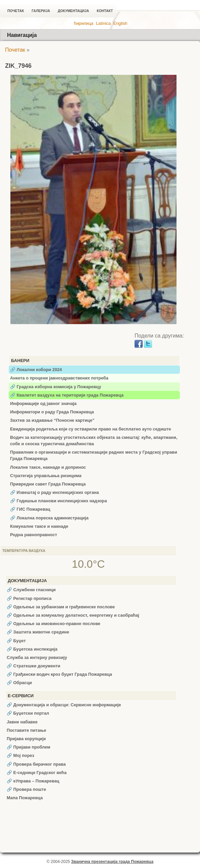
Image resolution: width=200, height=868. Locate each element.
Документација (73, 11)
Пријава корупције (26, 739)
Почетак (16, 11)
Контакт (105, 11)
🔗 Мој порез (20, 755)
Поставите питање (27, 730)
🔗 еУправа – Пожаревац (33, 781)
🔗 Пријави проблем (29, 747)
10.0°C (88, 564)
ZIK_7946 (18, 66)
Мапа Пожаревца (25, 798)
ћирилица (84, 23)
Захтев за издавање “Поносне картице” (52, 420)
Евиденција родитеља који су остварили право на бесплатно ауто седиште (91, 429)
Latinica (103, 23)
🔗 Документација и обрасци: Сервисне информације (64, 705)
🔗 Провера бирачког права (36, 764)
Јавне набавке (22, 722)
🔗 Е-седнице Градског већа (37, 773)
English (120, 23)
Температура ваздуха (24, 551)
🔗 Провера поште (26, 789)
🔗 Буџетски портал (28, 713)
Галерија (41, 11)
